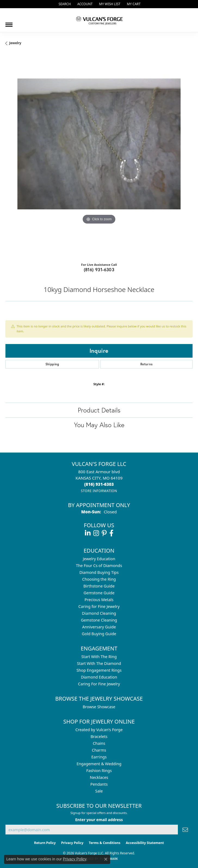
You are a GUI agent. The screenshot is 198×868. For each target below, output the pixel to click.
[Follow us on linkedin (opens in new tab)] (88, 533)
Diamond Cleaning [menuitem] (99, 613)
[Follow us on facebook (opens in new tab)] (111, 533)
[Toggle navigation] (9, 23)
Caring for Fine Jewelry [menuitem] (99, 606)
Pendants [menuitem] (99, 784)
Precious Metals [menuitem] (99, 600)
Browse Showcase (99, 707)
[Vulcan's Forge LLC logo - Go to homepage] (99, 20)
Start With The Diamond (99, 663)
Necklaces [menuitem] (99, 777)
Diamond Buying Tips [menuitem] (99, 572)
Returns (147, 364)
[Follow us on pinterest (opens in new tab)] (104, 533)
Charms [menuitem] (99, 750)
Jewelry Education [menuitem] (99, 559)
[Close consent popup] (106, 859)
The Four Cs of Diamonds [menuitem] (99, 566)
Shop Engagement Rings (99, 670)
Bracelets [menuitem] (99, 736)
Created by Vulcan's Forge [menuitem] (99, 730)
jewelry (15, 43)
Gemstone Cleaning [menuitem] (99, 620)
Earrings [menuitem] (99, 757)
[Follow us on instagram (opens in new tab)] (96, 533)
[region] (99, 156)
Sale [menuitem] (99, 791)
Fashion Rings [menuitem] (99, 771)
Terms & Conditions (105, 843)
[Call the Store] (99, 484)
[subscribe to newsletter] (185, 830)
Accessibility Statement (145, 843)
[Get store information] (99, 491)
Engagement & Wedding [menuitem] (99, 764)
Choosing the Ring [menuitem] (99, 579)
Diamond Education (99, 677)
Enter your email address (99, 820)
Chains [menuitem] (99, 743)
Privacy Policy (72, 843)
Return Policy (45, 843)
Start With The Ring (99, 657)
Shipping (52, 364)
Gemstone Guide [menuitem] (99, 593)
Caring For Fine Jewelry (99, 684)
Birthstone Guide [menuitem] (99, 586)
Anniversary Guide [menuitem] (99, 627)
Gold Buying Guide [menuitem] (99, 634)
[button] (64, 4)
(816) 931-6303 (99, 269)
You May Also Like (99, 425)
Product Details (99, 410)
